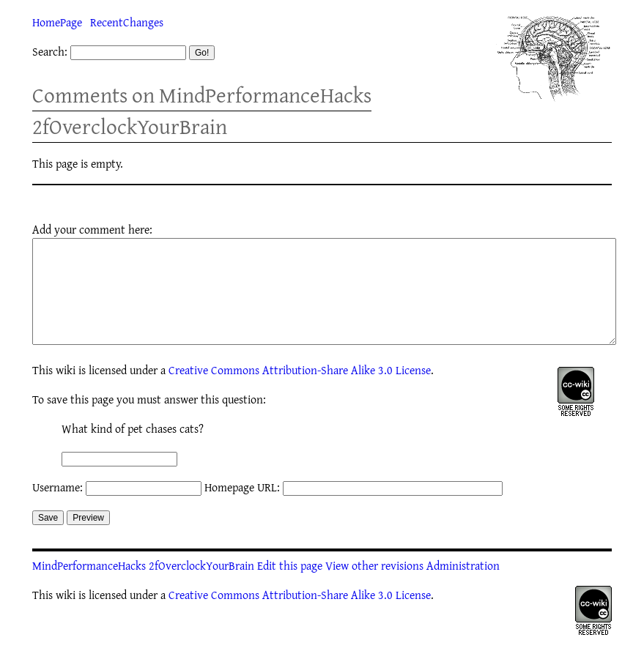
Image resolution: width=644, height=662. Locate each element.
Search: (50, 51)
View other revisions (374, 587)
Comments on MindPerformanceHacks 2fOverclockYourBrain (202, 111)
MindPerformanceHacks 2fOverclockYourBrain (143, 587)
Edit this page (290, 587)
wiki (66, 392)
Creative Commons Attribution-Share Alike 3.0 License (300, 392)
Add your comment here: (92, 229)
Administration (463, 587)
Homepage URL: (242, 509)
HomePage (57, 22)
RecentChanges (127, 22)
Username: (58, 509)
